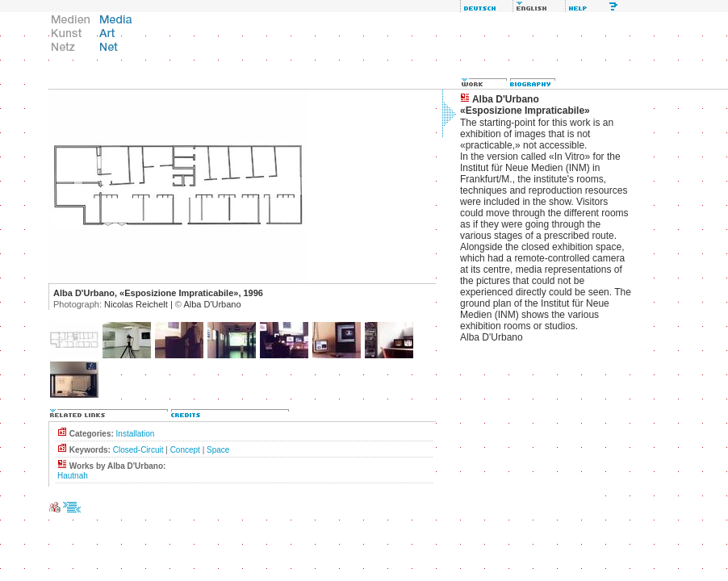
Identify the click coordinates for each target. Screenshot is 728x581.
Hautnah (73, 476)
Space (218, 450)
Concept (185, 450)
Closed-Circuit (138, 450)
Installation (136, 434)
